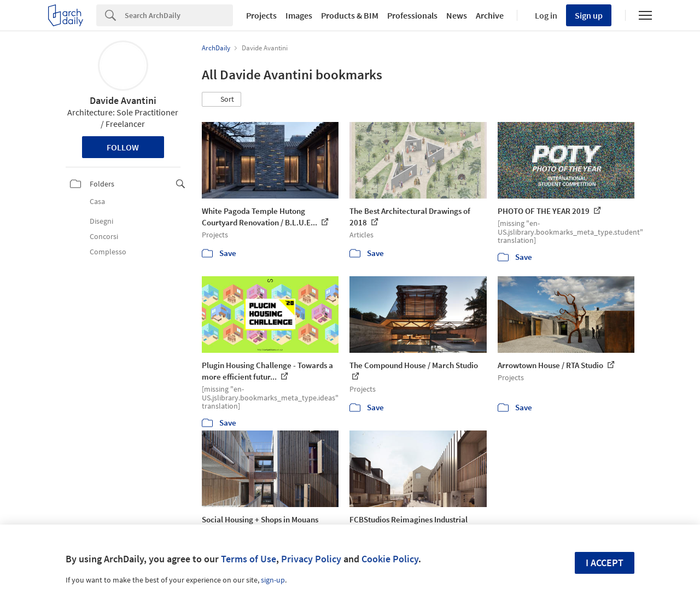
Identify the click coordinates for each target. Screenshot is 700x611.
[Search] (179, 15)
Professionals (412, 15)
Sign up (589, 15)
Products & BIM (350, 15)
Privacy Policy (311, 559)
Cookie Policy (390, 559)
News (457, 15)
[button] (221, 100)
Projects (261, 15)
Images (299, 15)
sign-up (273, 580)
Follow (123, 147)
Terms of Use (249, 559)
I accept (605, 563)
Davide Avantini (123, 100)
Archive (490, 15)
